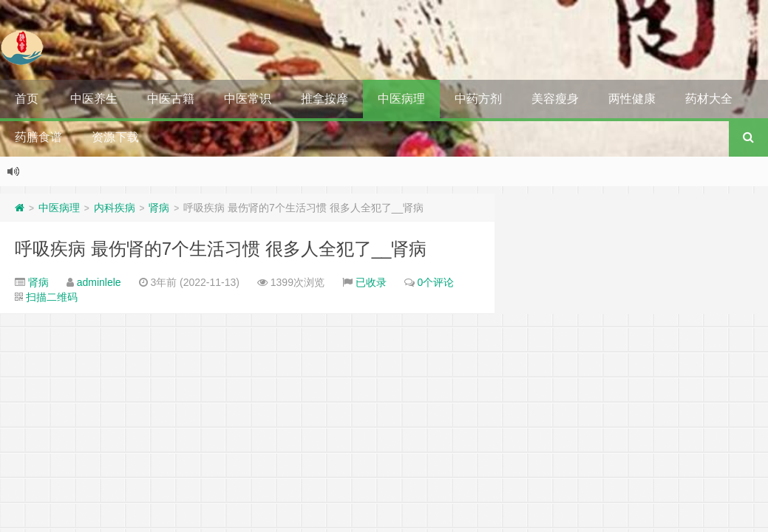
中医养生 (94, 99)
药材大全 (709, 99)
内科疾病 (115, 208)
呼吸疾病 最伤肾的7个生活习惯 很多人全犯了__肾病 (221, 249)
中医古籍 (171, 99)
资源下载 (115, 137)
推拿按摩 (324, 99)
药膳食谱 (38, 137)
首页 (27, 99)
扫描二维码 (52, 297)
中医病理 (401, 99)
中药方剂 (478, 99)
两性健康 (632, 99)
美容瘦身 (555, 99)
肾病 (159, 208)
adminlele (99, 282)
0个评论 (436, 282)
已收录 (371, 282)
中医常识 (248, 99)
